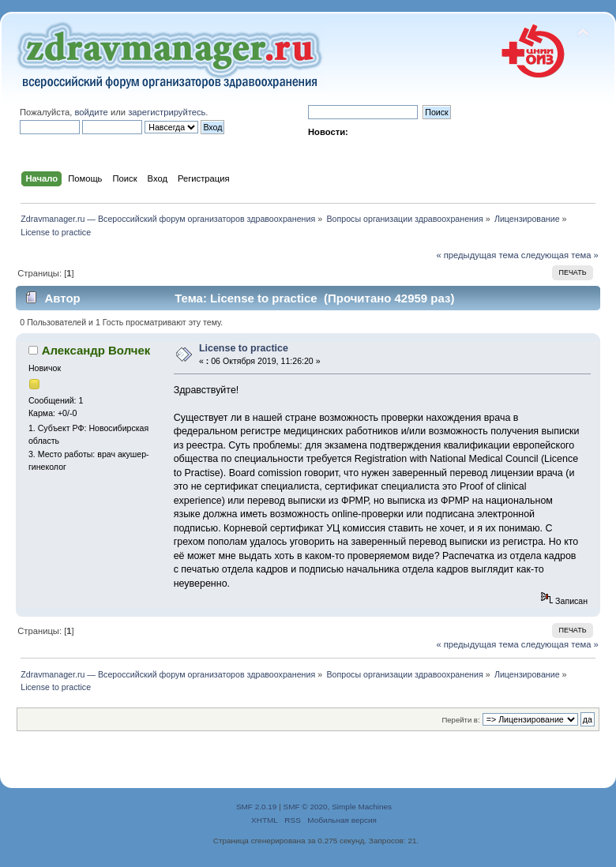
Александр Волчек (96, 350)
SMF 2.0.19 (257, 807)
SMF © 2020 (306, 807)
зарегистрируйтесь (167, 112)
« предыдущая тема (477, 255)
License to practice (244, 348)
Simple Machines (362, 807)
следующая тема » (560, 255)
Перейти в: (460, 720)
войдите (91, 112)
